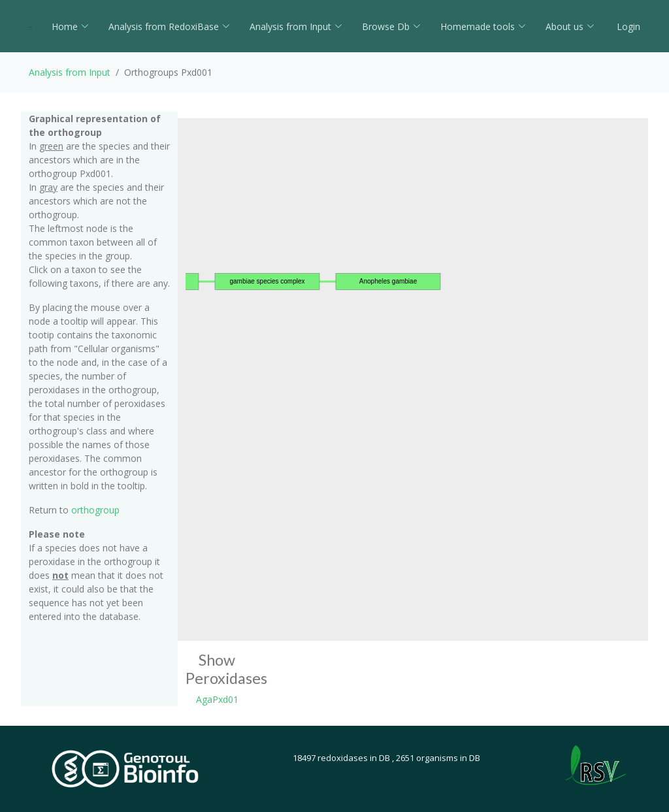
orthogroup (95, 510)
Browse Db (391, 26)
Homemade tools (483, 26)
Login (627, 26)
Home (70, 26)
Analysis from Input (296, 26)
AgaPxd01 (217, 699)
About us (570, 26)
